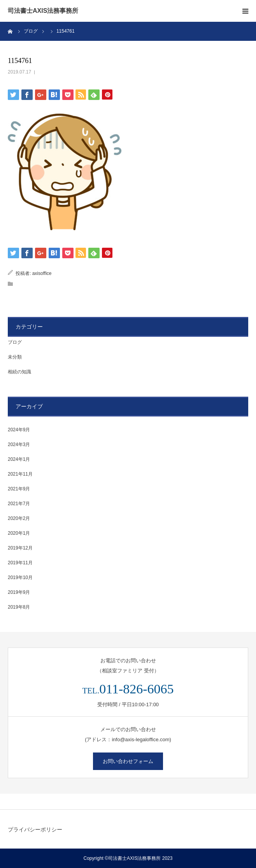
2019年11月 (20, 563)
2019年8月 (19, 607)
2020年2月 (19, 518)
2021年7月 (19, 504)
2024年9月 (19, 430)
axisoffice (42, 273)
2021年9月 (19, 489)
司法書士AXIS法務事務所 (43, 11)
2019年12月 (20, 548)
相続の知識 (19, 372)
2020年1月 (19, 533)
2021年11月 (20, 474)
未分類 (15, 357)
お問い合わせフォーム (128, 761)
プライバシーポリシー (35, 829)
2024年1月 (19, 459)
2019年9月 (19, 592)
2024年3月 (19, 444)
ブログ (15, 342)
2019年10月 (20, 577)
